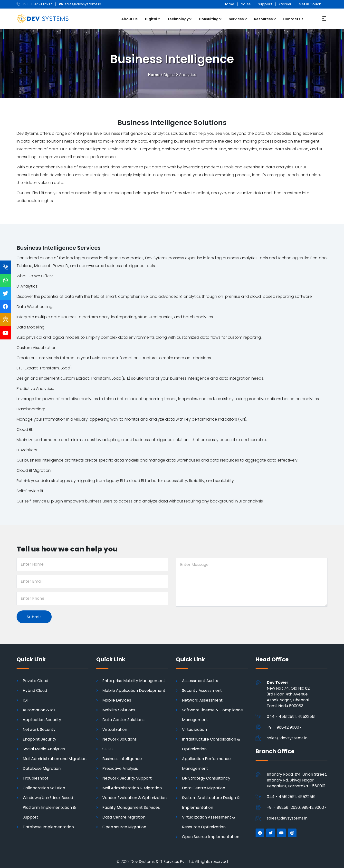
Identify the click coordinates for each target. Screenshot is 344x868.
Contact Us (293, 19)
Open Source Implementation (211, 837)
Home (229, 4)
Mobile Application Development (134, 690)
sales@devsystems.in (287, 738)
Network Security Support (127, 778)
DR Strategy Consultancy (206, 778)
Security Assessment (202, 690)
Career (285, 4)
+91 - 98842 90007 (284, 727)
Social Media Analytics (44, 749)
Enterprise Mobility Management (134, 681)
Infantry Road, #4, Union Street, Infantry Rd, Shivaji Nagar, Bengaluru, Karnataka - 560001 (297, 780)
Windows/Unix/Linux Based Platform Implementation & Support (49, 807)
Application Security (42, 720)
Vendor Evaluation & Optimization (134, 798)
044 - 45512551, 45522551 (291, 717)
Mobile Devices (117, 700)
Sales (246, 4)
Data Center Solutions (123, 720)
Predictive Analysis (120, 768)
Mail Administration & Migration (132, 788)
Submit (34, 617)
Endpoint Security (39, 739)
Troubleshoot (36, 778)
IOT (26, 700)
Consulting (210, 19)
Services (238, 19)
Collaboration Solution (44, 788)
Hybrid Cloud (35, 690)
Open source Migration (124, 827)
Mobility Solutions (119, 710)
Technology (179, 19)
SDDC (108, 749)
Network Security (39, 729)
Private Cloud (35, 681)
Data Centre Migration (124, 817)
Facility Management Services (131, 807)
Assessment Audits (200, 681)
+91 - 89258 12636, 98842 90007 (297, 807)
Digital (153, 19)
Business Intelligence (122, 759)
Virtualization (115, 729)
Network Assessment (202, 700)
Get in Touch (310, 4)
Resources (265, 19)
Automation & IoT (39, 710)
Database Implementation (48, 827)
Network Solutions (119, 739)
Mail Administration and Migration (55, 759)
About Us (129, 19)
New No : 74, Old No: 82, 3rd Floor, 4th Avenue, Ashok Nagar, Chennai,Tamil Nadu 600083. (289, 694)
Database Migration (42, 768)
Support (265, 4)
